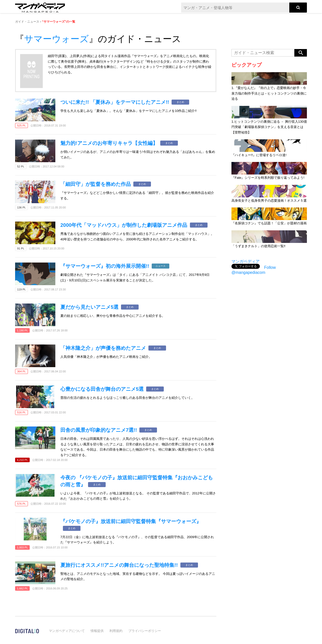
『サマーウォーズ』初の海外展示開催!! (105, 266)
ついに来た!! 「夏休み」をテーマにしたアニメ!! (115, 102)
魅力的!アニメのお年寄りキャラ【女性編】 (109, 143)
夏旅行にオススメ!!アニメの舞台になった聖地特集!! (119, 565)
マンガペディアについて (67, 631)
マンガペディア (246, 261)
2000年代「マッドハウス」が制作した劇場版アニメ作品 (124, 225)
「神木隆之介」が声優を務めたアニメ (103, 348)
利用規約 (116, 631)
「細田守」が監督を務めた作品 (96, 184)
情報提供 (97, 631)
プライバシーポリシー (145, 631)
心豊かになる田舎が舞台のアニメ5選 (102, 389)
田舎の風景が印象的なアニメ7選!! (99, 430)
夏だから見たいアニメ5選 (89, 307)
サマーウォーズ (56, 39)
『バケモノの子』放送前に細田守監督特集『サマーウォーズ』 (131, 521)
